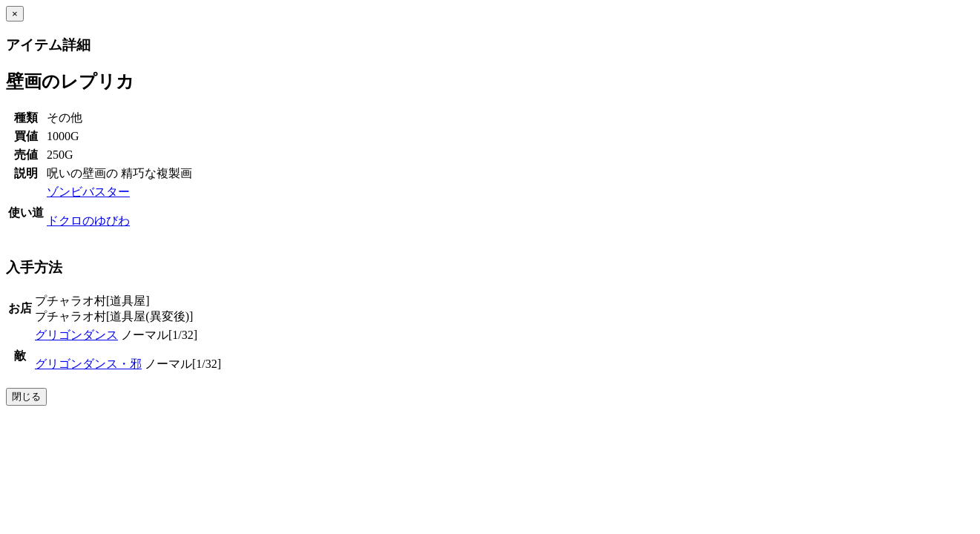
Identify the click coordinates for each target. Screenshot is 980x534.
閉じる (26, 396)
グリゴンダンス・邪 (88, 364)
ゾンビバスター (88, 192)
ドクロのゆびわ (88, 221)
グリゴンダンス (76, 335)
